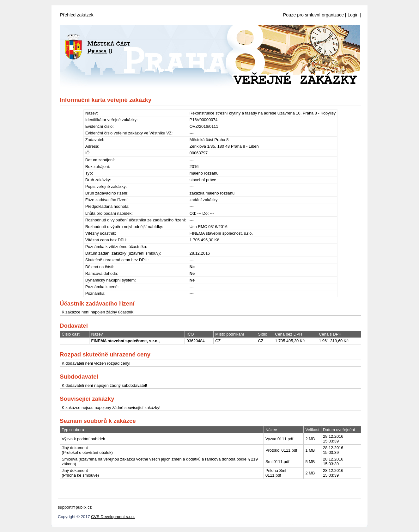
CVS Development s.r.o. (113, 517)
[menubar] (77, 13)
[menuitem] (77, 13)
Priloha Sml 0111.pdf (276, 473)
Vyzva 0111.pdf (279, 439)
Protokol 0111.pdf (281, 450)
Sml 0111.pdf (277, 462)
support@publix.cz (75, 507)
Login (353, 15)
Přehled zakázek (77, 15)
